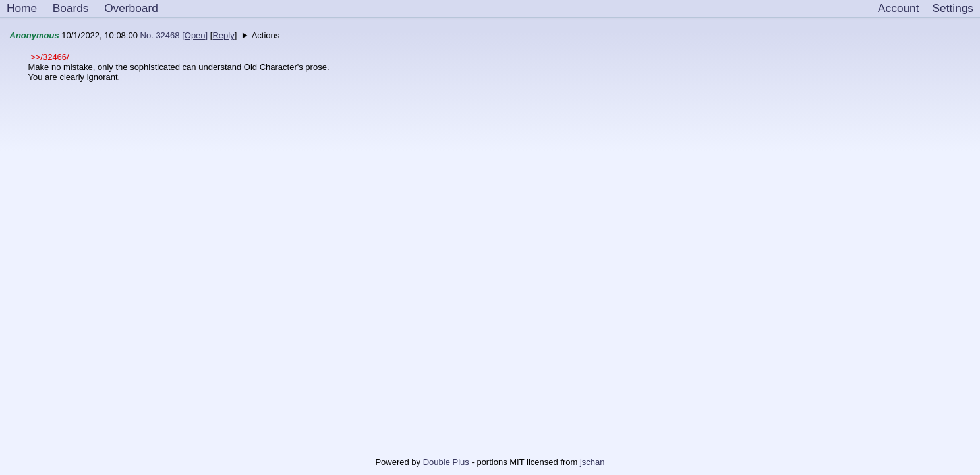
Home (22, 8)
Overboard (131, 8)
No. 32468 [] (174, 35)
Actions (266, 35)
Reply (223, 35)
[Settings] (953, 9)
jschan (592, 462)
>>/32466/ (50, 57)
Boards (71, 8)
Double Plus (446, 462)
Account (898, 8)
